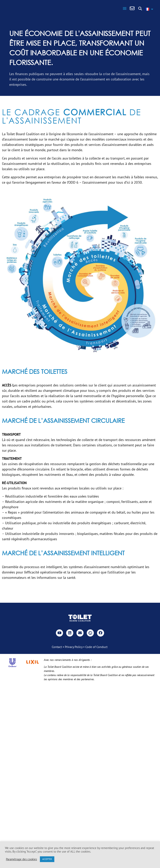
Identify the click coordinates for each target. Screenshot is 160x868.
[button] (125, 8)
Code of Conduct (96, 647)
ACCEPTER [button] (47, 859)
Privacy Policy (74, 647)
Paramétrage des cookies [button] (21, 859)
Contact (57, 647)
